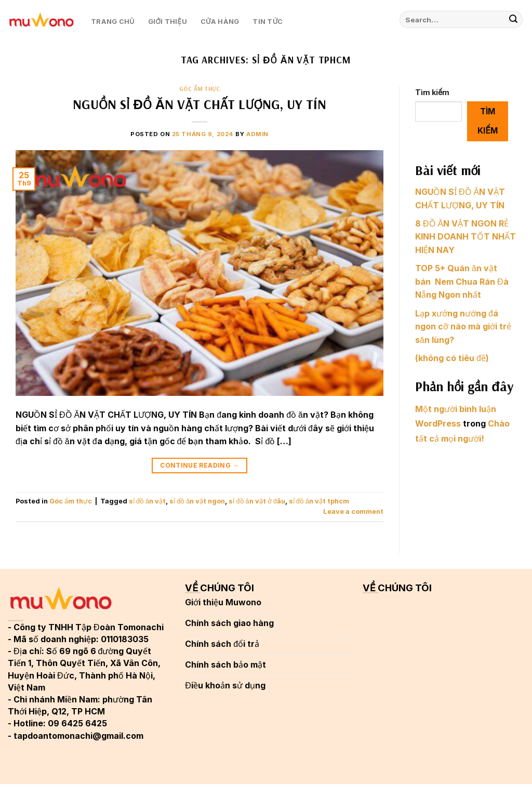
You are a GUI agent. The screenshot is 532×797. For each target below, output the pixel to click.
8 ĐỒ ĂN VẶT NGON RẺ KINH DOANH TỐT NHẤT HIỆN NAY (465, 237)
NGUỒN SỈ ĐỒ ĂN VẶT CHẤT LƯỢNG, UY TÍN (199, 104)
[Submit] (513, 20)
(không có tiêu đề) (452, 358)
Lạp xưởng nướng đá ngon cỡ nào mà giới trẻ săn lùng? (463, 327)
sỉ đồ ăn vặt (147, 501)
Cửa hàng (220, 22)
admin (257, 134)
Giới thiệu (168, 22)
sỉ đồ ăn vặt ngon (197, 501)
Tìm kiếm (432, 92)
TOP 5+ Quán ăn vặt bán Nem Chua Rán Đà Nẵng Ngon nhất (462, 281)
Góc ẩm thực (199, 89)
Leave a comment (353, 512)
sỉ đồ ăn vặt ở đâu (257, 501)
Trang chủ (113, 22)
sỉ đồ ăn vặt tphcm (319, 501)
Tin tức (268, 22)
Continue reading (199, 465)
